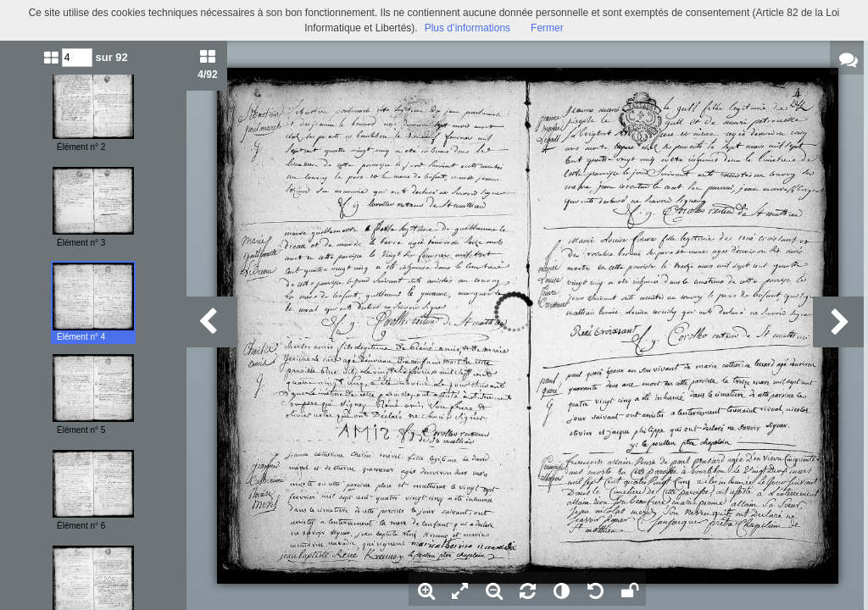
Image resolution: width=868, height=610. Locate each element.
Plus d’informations (467, 28)
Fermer (547, 28)
